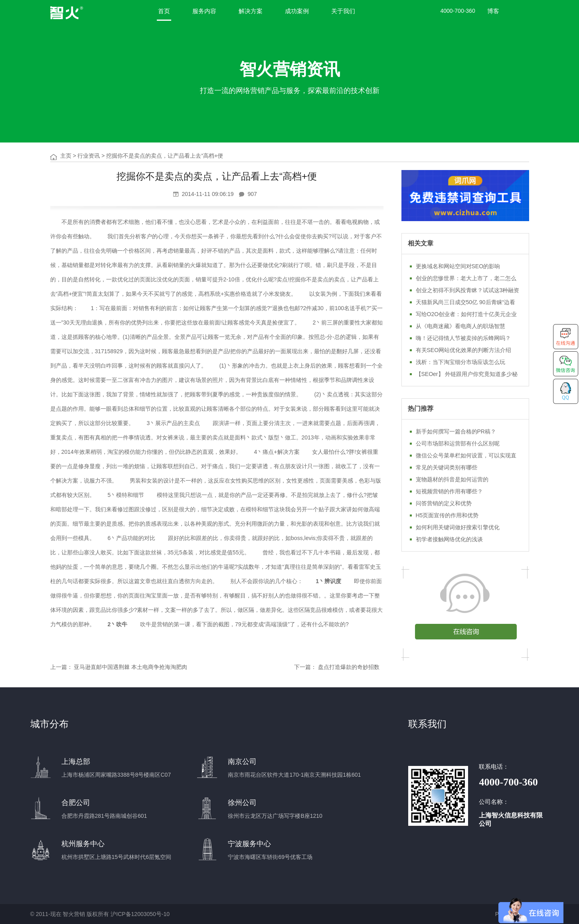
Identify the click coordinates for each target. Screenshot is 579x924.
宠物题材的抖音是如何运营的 (452, 479)
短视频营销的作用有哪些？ (449, 491)
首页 (164, 11)
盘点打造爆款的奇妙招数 (349, 667)
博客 (493, 11)
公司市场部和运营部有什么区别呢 (458, 443)
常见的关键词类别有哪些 (447, 467)
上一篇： (61, 667)
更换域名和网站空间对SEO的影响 (458, 266)
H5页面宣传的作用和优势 (447, 515)
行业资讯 (89, 156)
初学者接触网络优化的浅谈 (449, 539)
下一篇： (305, 667)
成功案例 (297, 11)
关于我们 (343, 11)
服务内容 (204, 11)
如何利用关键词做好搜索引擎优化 (458, 527)
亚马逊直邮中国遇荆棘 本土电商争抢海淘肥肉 (130, 667)
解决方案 (251, 11)
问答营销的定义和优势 (444, 503)
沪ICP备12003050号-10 (140, 914)
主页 (66, 156)
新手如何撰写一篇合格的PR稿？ (456, 431)
